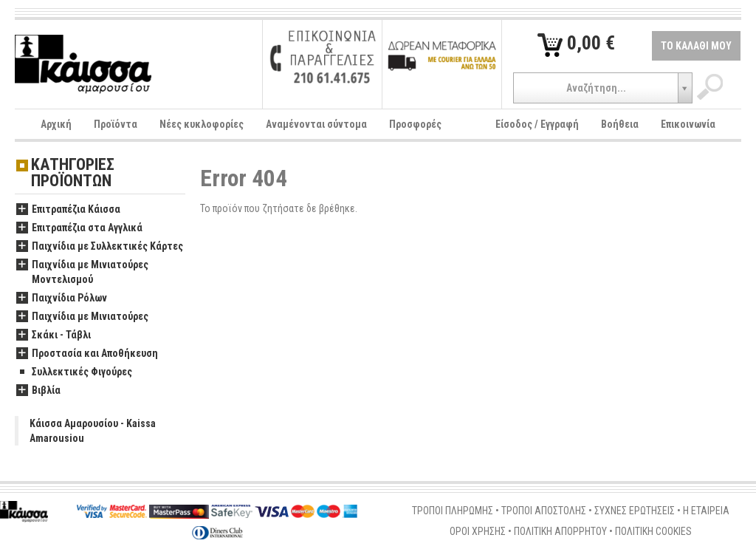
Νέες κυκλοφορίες (202, 124)
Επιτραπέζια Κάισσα (68, 210)
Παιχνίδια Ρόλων (62, 299)
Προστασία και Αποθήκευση (87, 354)
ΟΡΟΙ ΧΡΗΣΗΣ (478, 531)
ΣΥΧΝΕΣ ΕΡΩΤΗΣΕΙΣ (635, 511)
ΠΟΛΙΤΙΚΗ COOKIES (653, 531)
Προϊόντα (116, 124)
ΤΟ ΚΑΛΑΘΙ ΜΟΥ (696, 46)
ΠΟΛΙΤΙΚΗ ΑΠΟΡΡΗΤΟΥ (560, 531)
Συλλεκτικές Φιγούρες (74, 372)
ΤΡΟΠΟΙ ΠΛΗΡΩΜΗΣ (453, 511)
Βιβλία (38, 391)
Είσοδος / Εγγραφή (537, 124)
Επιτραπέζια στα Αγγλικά (79, 228)
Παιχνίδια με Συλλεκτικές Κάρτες (100, 247)
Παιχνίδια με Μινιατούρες (82, 317)
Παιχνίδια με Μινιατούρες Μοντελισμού (82, 273)
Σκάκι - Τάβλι (54, 335)
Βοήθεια (620, 124)
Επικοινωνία (688, 124)
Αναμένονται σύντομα (316, 124)
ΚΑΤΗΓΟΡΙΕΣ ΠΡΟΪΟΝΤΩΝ (73, 173)
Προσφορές (415, 124)
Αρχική (56, 124)
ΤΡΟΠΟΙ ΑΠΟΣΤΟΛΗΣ (544, 511)
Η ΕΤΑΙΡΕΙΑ (706, 511)
